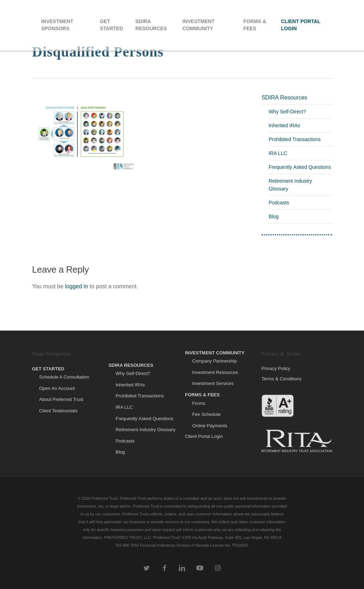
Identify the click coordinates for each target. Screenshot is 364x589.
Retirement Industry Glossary (290, 185)
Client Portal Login (204, 436)
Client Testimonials (58, 411)
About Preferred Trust (61, 399)
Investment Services (213, 383)
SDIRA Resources (285, 98)
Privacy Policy (276, 369)
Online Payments (210, 426)
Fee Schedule (206, 414)
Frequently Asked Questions (300, 167)
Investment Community (215, 353)
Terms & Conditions (282, 379)
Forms (199, 403)
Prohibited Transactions (295, 139)
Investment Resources (215, 372)
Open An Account (57, 388)
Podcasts (279, 203)
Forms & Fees (202, 395)
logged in (77, 286)
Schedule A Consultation (64, 377)
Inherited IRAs (285, 125)
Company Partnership (214, 361)
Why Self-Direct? (287, 112)
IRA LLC (278, 153)
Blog (274, 216)
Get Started (48, 369)
